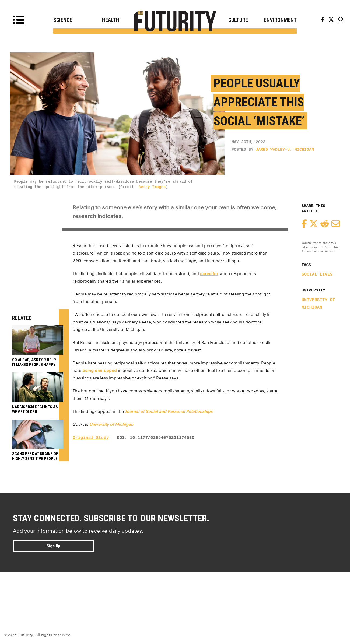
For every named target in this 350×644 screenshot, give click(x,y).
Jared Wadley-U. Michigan (285, 150)
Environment (280, 20)
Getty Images (152, 187)
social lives (317, 275)
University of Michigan (111, 424)
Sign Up (53, 546)
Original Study (91, 438)
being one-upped (100, 370)
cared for (209, 274)
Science (63, 20)
